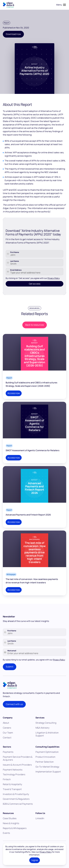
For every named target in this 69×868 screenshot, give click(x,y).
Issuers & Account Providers (17, 770)
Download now (13, 34)
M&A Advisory (42, 733)
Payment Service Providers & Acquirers (18, 764)
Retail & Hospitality (12, 790)
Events (6, 838)
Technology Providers (14, 780)
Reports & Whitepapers (15, 833)
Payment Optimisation (47, 757)
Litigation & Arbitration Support (47, 739)
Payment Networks (13, 775)
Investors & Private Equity (16, 799)
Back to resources (35, 330)
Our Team (8, 738)
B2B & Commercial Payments (18, 809)
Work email (12, 656)
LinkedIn (40, 824)
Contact (7, 743)
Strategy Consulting (46, 728)
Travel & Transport (12, 794)
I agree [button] (35, 860)
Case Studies (10, 824)
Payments (8, 757)
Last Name (14, 272)
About (6, 728)
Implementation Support (48, 777)
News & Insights (11, 828)
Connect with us (14, 709)
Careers (7, 733)
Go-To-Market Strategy (47, 772)
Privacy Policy (54, 289)
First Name (15, 263)
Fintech (7, 785)
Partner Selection (45, 767)
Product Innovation (45, 762)
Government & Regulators (16, 804)
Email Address (16, 281)
